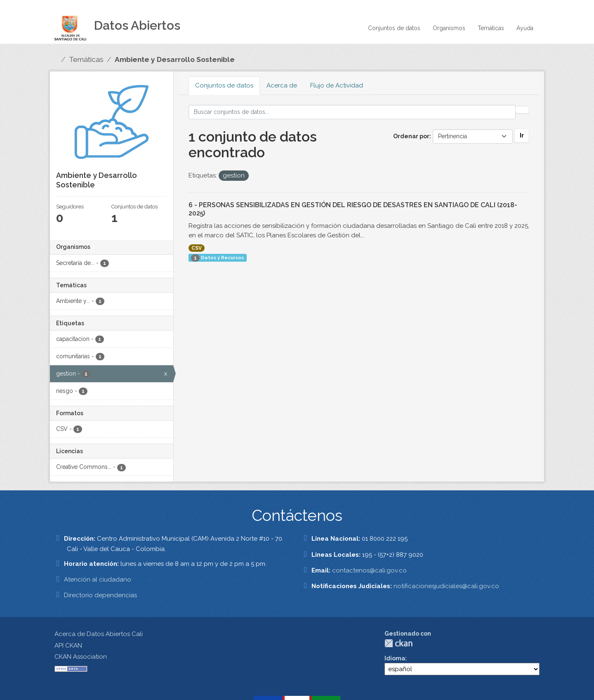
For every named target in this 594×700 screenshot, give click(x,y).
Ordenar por (411, 136)
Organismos (449, 28)
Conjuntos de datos (394, 28)
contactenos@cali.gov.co (369, 570)
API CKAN (68, 646)
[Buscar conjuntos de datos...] (352, 112)
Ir (522, 135)
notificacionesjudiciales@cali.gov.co (446, 586)
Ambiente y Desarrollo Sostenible (175, 59)
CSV (197, 248)
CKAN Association (81, 657)
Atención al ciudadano (98, 579)
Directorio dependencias (100, 595)
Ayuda (525, 28)
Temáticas (491, 28)
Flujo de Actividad (337, 85)
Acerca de (282, 85)
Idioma (395, 658)
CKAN (398, 643)
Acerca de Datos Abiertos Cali (99, 634)
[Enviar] (522, 110)
